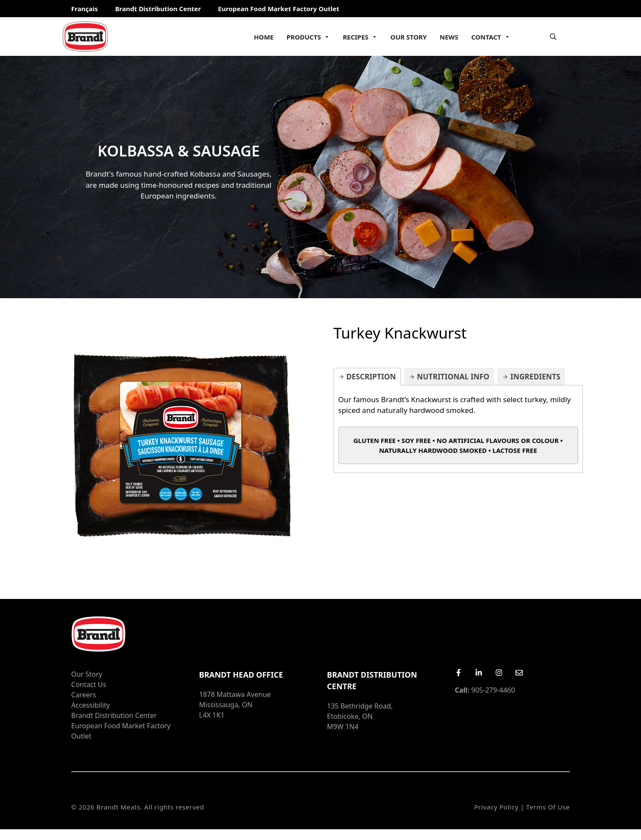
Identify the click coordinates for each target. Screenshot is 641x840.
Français (85, 9)
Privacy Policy (496, 807)
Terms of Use (548, 807)
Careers (84, 695)
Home (264, 37)
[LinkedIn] (479, 673)
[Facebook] (459, 673)
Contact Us (89, 684)
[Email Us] (519, 673)
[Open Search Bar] (553, 37)
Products (308, 37)
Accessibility (91, 705)
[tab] (367, 377)
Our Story (409, 37)
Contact (491, 37)
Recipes (360, 37)
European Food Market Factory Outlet (279, 9)
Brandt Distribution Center (158, 9)
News (449, 37)
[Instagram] (499, 673)
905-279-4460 (485, 690)
